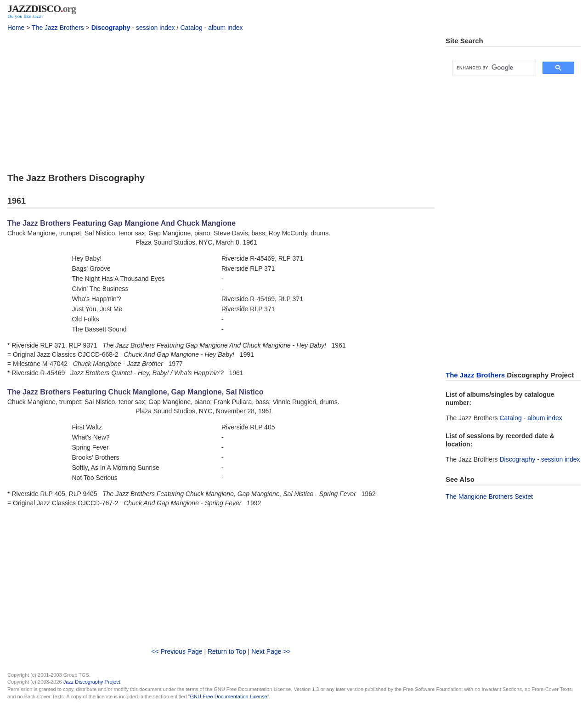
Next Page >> (271, 651)
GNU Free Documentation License (229, 697)
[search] (493, 68)
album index (226, 28)
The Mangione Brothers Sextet (489, 497)
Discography (111, 28)
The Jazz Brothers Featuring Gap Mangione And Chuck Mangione (122, 223)
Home (16, 28)
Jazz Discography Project (92, 682)
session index (155, 28)
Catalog (191, 28)
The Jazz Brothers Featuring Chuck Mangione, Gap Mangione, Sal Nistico (135, 392)
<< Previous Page (177, 651)
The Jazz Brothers (58, 28)
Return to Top (227, 651)
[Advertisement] (221, 101)
